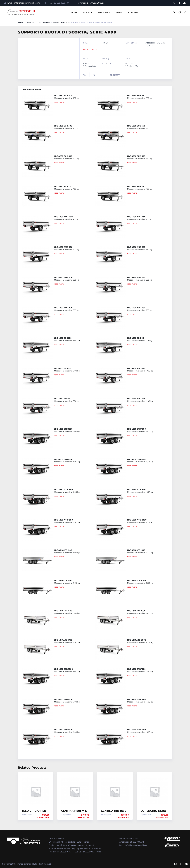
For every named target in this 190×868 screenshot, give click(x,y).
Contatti (133, 12)
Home (74, 12)
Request (115, 75)
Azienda (88, 12)
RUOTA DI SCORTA (61, 22)
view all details (90, 49)
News (119, 12)
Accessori (44, 22)
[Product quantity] (108, 63)
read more (59, 102)
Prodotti (103, 12)
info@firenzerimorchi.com (27, 3)
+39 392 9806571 (97, 3)
